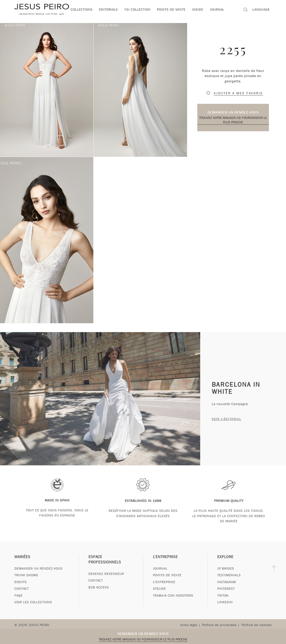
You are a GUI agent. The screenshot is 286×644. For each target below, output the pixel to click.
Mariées (22, 565)
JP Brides (226, 577)
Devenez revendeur (106, 582)
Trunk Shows (26, 584)
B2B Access (99, 596)
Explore (225, 565)
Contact (22, 597)
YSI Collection (137, 10)
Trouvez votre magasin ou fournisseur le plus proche (233, 120)
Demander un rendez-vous (233, 112)
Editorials (109, 10)
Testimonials (229, 584)
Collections (82, 10)
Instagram (227, 590)
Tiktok (223, 604)
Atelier (159, 597)
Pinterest (226, 597)
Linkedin (225, 611)
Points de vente (171, 10)
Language (261, 10)
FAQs (19, 604)
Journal (160, 577)
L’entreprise (165, 565)
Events (21, 590)
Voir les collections (33, 611)
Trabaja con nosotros (173, 604)
